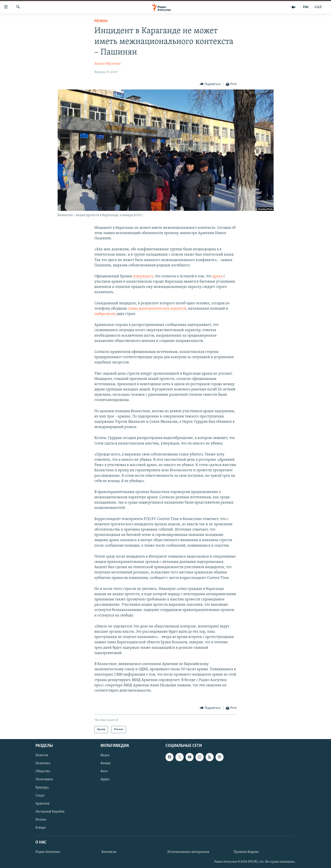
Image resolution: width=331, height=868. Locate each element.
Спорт (40, 796)
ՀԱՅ (318, 7)
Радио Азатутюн (48, 852)
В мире (41, 828)
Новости (42, 756)
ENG (306, 7)
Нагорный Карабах (50, 812)
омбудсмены (106, 314)
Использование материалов (188, 852)
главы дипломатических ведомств (157, 309)
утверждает (143, 276)
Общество (43, 772)
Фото (104, 772)
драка (217, 276)
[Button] (210, 84)
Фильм (105, 764)
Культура (42, 788)
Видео (105, 756)
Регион (101, 21)
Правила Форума (246, 852)
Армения (42, 804)
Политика (43, 764)
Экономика (44, 780)
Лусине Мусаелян (108, 64)
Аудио (105, 780)
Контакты (109, 852)
